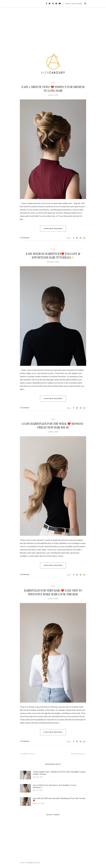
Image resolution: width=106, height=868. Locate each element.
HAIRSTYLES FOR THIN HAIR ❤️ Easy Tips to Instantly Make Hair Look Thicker (53, 592)
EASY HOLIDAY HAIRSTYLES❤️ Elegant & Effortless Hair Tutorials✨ (53, 255)
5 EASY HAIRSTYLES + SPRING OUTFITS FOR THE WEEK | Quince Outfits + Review (59, 773)
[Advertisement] (53, 31)
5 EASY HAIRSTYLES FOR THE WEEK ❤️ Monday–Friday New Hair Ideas (53, 425)
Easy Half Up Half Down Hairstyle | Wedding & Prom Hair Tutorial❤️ (59, 799)
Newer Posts (28, 754)
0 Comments (25, 238)
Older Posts (78, 754)
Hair (53, 82)
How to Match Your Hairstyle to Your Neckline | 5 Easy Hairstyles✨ (55, 786)
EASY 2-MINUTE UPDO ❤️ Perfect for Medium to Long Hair (53, 89)
